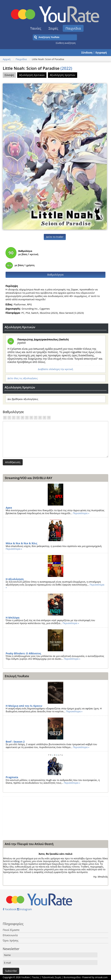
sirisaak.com (101, 977)
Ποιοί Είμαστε (11, 930)
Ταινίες (36, 28)
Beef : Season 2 (15, 742)
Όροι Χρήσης (11, 940)
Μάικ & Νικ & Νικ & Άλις (21, 543)
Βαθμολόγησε (56, 275)
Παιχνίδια (73, 28)
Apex (9, 508)
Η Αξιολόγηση (15, 579)
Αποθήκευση (13, 462)
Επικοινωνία (10, 935)
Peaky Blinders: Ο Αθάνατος (23, 653)
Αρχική (7, 59)
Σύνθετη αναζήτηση (66, 43)
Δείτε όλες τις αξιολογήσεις (23, 378)
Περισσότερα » (81, 513)
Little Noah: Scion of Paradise (37, 68)
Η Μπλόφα (13, 618)
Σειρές (53, 28)
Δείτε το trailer (55, 237)
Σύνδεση (87, 53)
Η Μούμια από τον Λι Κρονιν (24, 706)
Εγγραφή (101, 53)
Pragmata (12, 777)
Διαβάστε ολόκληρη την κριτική (55, 369)
